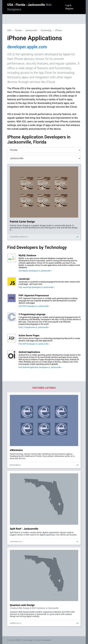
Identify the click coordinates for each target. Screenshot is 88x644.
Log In (68, 5)
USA (11, 5)
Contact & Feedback (43, 640)
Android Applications (29, 352)
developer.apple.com (27, 47)
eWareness (16, 450)
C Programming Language (32, 314)
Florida (21, 5)
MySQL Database (27, 255)
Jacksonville (31, 30)
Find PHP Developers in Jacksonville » (34, 306)
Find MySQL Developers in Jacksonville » (35, 271)
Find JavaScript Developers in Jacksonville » (37, 287)
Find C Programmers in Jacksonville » (34, 327)
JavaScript (24, 279)
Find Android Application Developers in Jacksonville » (40, 367)
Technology (46, 30)
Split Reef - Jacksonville (24, 529)
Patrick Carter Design (22, 222)
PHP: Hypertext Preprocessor (34, 295)
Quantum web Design (22, 605)
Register (69, 9)
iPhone (58, 30)
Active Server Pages (29, 335)
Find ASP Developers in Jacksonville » (34, 344)
